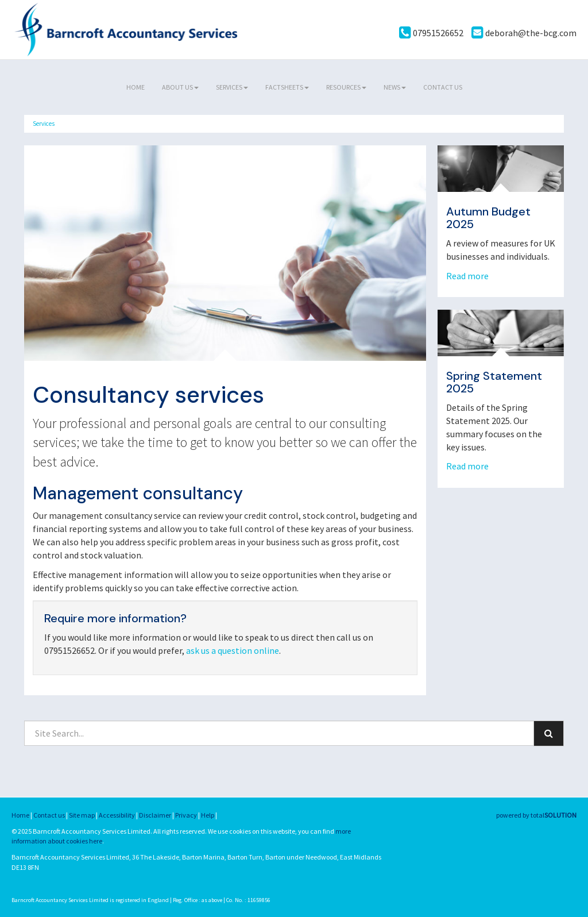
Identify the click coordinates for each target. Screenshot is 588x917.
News (395, 87)
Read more (468, 276)
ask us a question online (233, 650)
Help (208, 815)
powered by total (536, 815)
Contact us (443, 87)
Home (136, 87)
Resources (346, 87)
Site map (82, 815)
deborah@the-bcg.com (524, 33)
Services (232, 87)
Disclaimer (155, 815)
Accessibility (117, 815)
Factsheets (287, 87)
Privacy (186, 815)
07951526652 (431, 33)
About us (180, 87)
